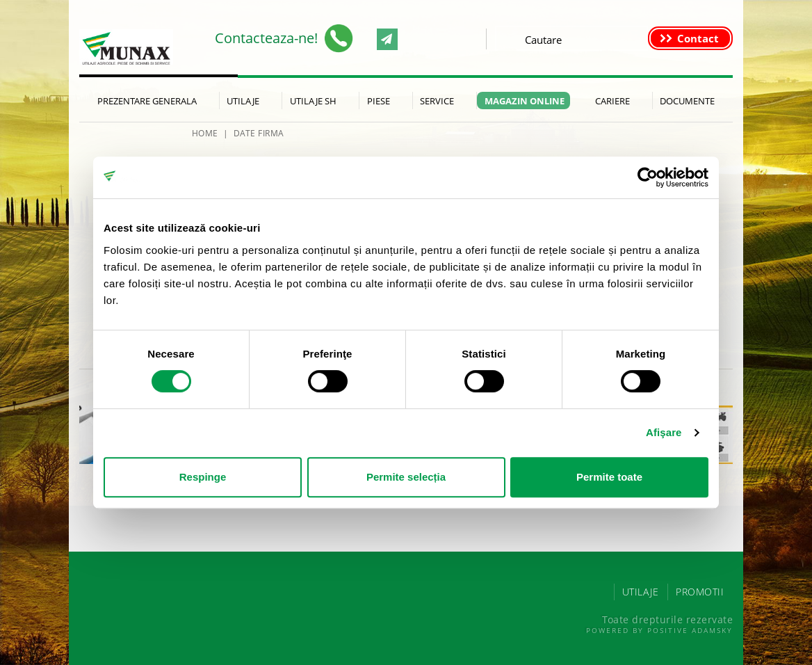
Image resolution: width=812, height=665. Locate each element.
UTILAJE (641, 592)
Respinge (203, 477)
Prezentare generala (147, 101)
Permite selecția (406, 477)
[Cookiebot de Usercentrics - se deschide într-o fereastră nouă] (648, 177)
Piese (379, 101)
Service (437, 101)
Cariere (612, 101)
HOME (205, 133)
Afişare (664, 432)
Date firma (259, 133)
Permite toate (609, 477)
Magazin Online (525, 101)
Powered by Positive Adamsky (659, 630)
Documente (687, 101)
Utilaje (243, 101)
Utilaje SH (313, 101)
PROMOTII (700, 592)
